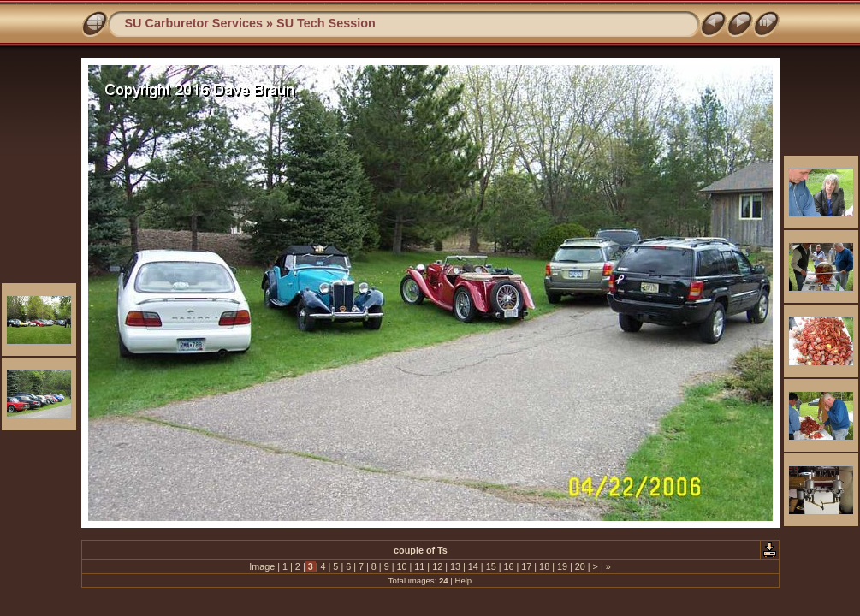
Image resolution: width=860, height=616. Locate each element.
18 (544, 566)
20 (580, 566)
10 (402, 566)
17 (526, 566)
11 (419, 566)
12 (437, 566)
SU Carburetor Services (194, 23)
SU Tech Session (326, 23)
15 (491, 566)
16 (508, 566)
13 (455, 566)
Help (463, 580)
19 (562, 566)
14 (473, 566)
